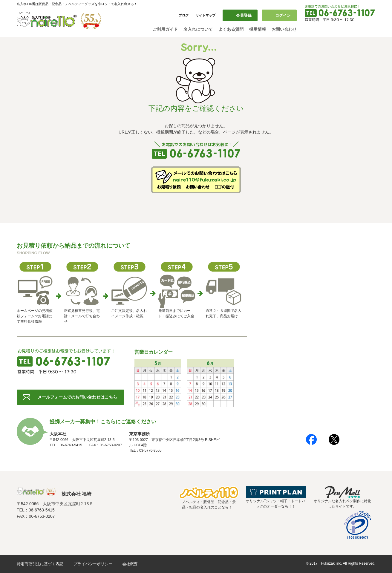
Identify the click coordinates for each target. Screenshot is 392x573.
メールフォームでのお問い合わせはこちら (77, 397)
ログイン (283, 15)
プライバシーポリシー (93, 564)
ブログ (184, 15)
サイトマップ (206, 15)
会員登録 (244, 15)
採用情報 (258, 29)
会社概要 (130, 564)
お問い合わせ (284, 29)
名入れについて (198, 29)
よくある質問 (231, 29)
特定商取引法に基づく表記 (40, 564)
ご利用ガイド (165, 29)
